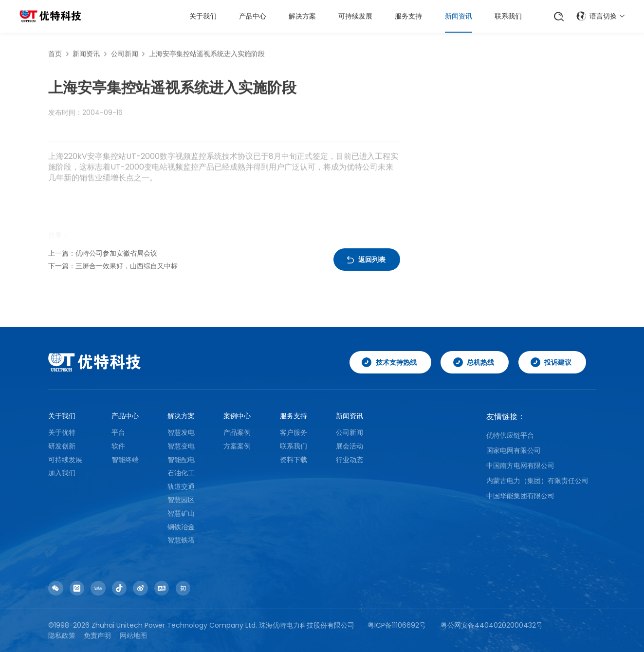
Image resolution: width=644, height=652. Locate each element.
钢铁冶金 (181, 527)
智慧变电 (181, 446)
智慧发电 (181, 432)
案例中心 (237, 416)
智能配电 (181, 460)
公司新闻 (125, 56)
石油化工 (181, 473)
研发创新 (62, 446)
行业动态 (350, 460)
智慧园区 (181, 500)
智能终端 (125, 460)
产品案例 (237, 432)
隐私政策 (62, 635)
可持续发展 (355, 16)
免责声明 (97, 635)
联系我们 (508, 16)
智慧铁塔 (181, 540)
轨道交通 (181, 486)
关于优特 (62, 432)
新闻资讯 (459, 16)
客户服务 (294, 432)
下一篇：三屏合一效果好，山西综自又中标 (113, 266)
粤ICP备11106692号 (397, 625)
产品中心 (253, 16)
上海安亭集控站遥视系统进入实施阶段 (207, 56)
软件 (118, 446)
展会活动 (350, 446)
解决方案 (302, 16)
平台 (118, 432)
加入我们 (62, 473)
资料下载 (294, 460)
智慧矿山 (181, 513)
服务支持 (408, 16)
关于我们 (203, 16)
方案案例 (237, 446)
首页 (55, 56)
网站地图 (133, 635)
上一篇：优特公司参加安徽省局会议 (103, 253)
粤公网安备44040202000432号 (492, 625)
